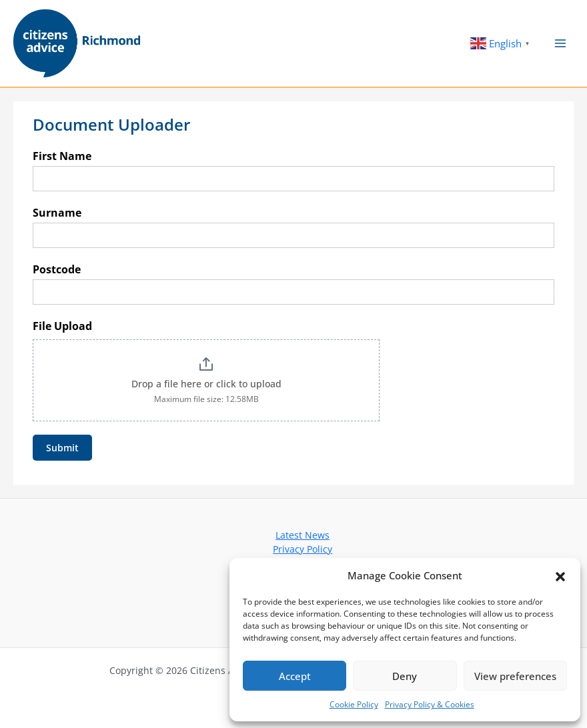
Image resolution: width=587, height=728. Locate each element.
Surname (57, 213)
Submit (62, 448)
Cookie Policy (354, 704)
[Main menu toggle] (561, 44)
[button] (560, 575)
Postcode (57, 269)
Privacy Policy (303, 549)
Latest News (303, 535)
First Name (62, 156)
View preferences (515, 676)
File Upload (62, 326)
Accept (295, 676)
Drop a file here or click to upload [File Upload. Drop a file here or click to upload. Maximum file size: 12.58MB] (206, 384)
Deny (405, 676)
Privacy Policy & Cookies (430, 704)
